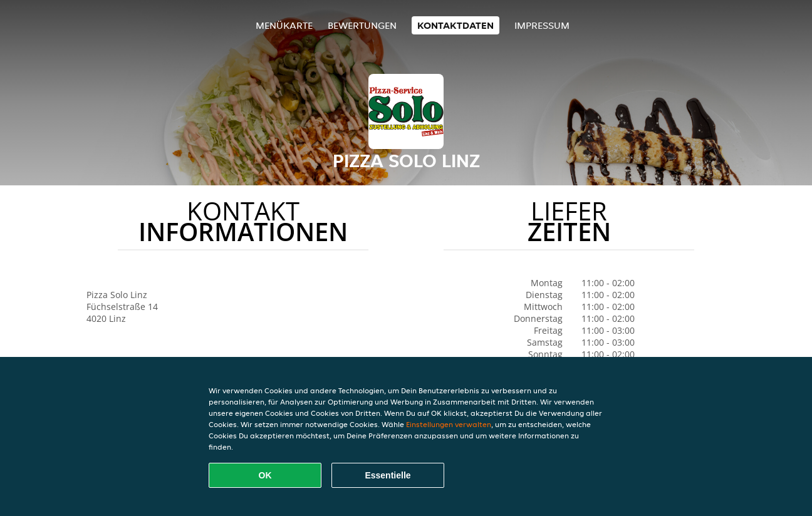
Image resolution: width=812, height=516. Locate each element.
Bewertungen (362, 25)
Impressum (542, 25)
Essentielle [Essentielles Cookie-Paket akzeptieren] (388, 475)
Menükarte (284, 25)
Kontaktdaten (455, 25)
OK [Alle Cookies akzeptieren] (265, 475)
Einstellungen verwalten (449, 424)
